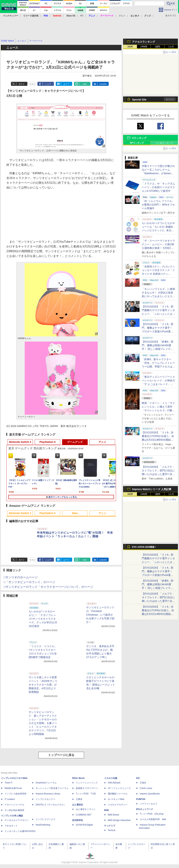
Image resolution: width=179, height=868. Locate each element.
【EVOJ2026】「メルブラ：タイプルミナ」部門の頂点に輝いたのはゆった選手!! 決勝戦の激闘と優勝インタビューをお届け (158, 474)
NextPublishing (43, 825)
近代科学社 (78, 820)
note (85, 84)
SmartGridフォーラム (46, 783)
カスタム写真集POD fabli (153, 819)
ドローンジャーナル (14, 805)
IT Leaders (10, 799)
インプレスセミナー (45, 799)
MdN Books (113, 815)
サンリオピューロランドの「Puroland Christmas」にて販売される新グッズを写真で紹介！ (100, 615)
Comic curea (146, 788)
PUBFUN (141, 799)
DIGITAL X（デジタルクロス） (51, 805)
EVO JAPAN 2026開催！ (144, 547)
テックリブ (110, 826)
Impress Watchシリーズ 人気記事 (152, 489)
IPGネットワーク (145, 809)
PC (82, 16)
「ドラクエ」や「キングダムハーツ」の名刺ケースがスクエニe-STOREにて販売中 (158, 187)
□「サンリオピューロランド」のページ (29, 582)
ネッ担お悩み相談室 (14, 810)
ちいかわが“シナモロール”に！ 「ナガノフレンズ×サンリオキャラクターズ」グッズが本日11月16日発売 (43, 619)
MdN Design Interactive (119, 820)
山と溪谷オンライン (86, 809)
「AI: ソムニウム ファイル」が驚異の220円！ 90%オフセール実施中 (158, 205)
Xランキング (139, 138)
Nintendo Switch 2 (20, 442)
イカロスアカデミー (118, 805)
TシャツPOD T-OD (86, 794)
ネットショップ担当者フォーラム (52, 788)
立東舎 (79, 799)
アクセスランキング (144, 42)
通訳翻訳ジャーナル (118, 794)
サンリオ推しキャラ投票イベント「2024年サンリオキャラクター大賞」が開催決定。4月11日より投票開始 (43, 685)
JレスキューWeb (116, 799)
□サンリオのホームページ (21, 577)
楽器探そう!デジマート (87, 788)
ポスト (22, 84)
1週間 (158, 47)
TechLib (112, 830)
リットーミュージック (87, 783)
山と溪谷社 (78, 805)
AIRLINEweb (114, 783)
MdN (106, 810)
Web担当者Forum (13, 788)
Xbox (75, 513)
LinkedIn (103, 84)
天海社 (143, 783)
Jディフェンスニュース (119, 788)
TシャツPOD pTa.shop (152, 814)
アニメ (102, 442)
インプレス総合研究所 (16, 794)
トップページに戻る (61, 755)
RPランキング (137, 143)
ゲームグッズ (75, 442)
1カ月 (171, 47)
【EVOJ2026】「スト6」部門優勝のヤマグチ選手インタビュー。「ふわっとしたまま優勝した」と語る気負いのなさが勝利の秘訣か (158, 314)
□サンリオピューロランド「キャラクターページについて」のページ (48, 587)
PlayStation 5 (47, 442)
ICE (138, 778)
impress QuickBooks (150, 794)
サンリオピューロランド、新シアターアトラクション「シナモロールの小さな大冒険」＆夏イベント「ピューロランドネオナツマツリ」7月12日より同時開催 (43, 723)
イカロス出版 (111, 778)
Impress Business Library (48, 794)
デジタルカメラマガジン (17, 820)
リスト (32, 84)
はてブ (66, 84)
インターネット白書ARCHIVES (20, 831)
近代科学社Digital (84, 825)
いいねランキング (164, 143)
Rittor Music (78, 778)
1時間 (130, 47)
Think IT (8, 783)
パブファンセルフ (148, 804)
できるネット (11, 826)
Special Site (139, 100)
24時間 (144, 47)
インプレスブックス (45, 819)
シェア (48, 84)
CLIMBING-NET (84, 815)
